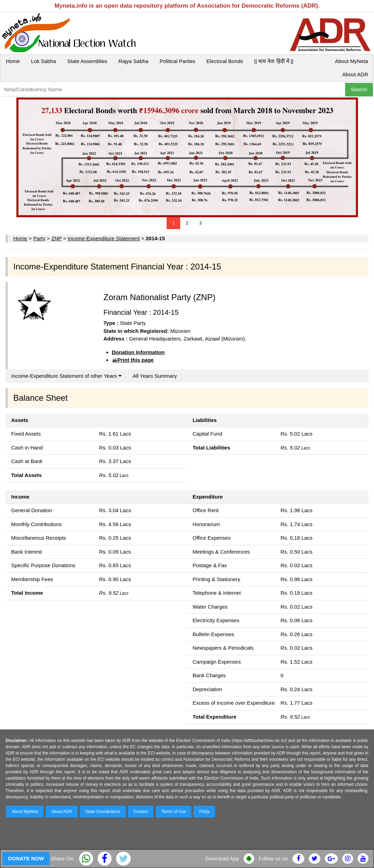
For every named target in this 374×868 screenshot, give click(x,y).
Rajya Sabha (133, 61)
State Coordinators (103, 812)
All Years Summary (155, 376)
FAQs (204, 812)
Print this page (136, 360)
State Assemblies (87, 61)
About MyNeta (352, 61)
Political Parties (178, 61)
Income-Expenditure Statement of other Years (66, 376)
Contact (141, 812)
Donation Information (138, 352)
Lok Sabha (44, 61)
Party (39, 238)
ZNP (56, 238)
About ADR (355, 74)
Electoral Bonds (225, 61)
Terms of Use (174, 812)
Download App (222, 858)
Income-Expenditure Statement (104, 238)
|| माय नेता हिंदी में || (274, 61)
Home (13, 61)
